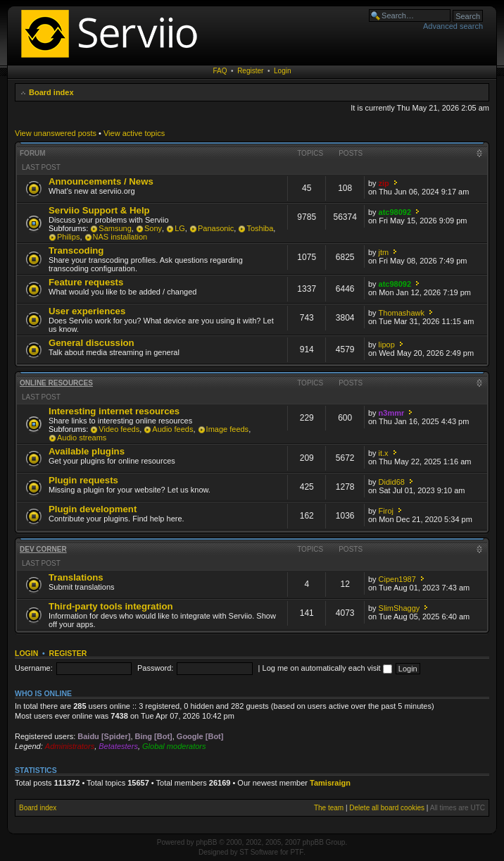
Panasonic (216, 228)
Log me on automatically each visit (327, 668)
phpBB (206, 842)
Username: (34, 668)
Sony (153, 228)
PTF (297, 852)
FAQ (220, 71)
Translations (76, 577)
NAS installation (120, 237)
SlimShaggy (399, 608)
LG (180, 228)
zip (384, 183)
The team (329, 808)
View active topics (134, 133)
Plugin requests (83, 480)
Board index (51, 92)
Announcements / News (101, 181)
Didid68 (392, 482)
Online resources (56, 383)
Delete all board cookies (387, 808)
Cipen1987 (397, 579)
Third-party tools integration (111, 606)
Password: (155, 668)
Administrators (70, 746)
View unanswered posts (56, 133)
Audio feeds (172, 429)
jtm (384, 252)
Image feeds (228, 429)
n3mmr (392, 413)
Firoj (386, 511)
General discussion (92, 343)
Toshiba (260, 228)
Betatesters (118, 746)
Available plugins (87, 451)
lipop (387, 345)
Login (282, 71)
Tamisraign (330, 783)
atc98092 (395, 212)
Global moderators (174, 746)
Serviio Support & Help (99, 210)
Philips (68, 237)
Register (250, 71)
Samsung (115, 228)
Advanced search (453, 26)
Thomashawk (402, 313)
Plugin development (93, 509)
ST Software (259, 852)
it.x (384, 453)
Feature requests (86, 282)
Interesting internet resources (114, 411)
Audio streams (82, 438)
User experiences (87, 311)
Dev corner (43, 549)
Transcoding (76, 250)
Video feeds (119, 429)
